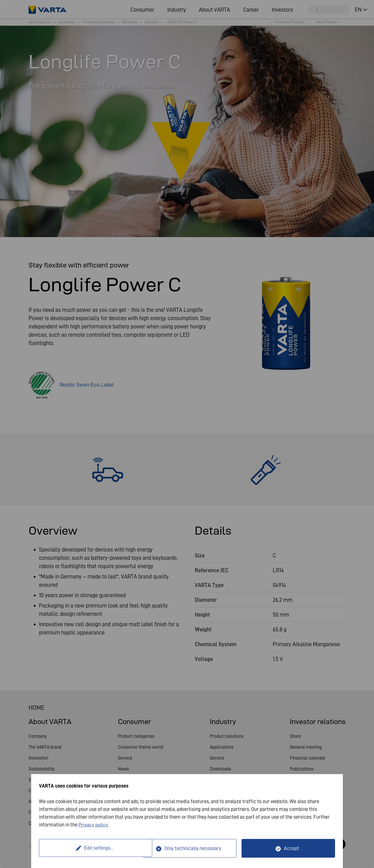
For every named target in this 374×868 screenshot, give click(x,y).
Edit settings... (92, 848)
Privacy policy (93, 825)
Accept (292, 848)
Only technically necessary (193, 848)
